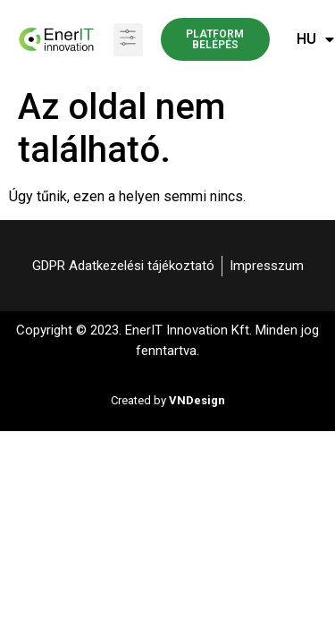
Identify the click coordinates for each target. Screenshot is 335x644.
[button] (128, 40)
